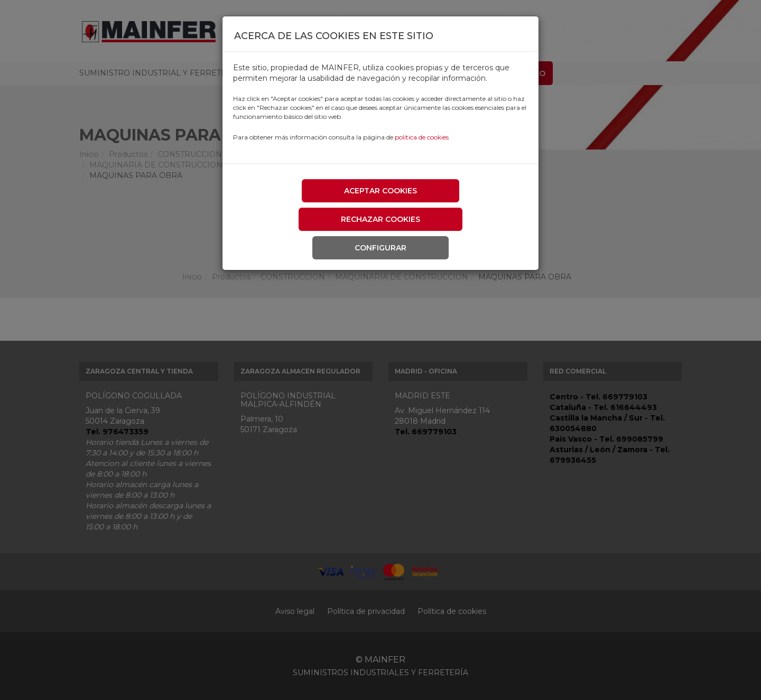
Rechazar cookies (380, 219)
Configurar (380, 248)
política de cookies (422, 137)
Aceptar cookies (380, 191)
